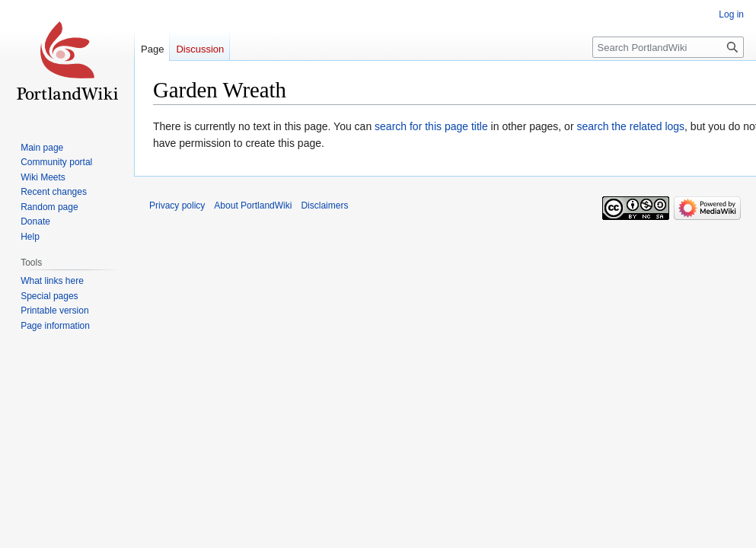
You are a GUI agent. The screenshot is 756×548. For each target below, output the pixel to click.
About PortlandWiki (253, 205)
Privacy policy (177, 205)
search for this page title (431, 126)
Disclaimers (324, 205)
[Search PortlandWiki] (668, 47)
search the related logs (630, 126)
